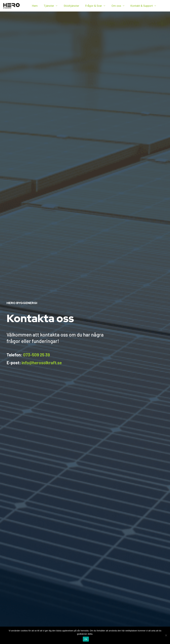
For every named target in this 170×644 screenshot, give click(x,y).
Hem (35, 6)
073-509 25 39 (36, 355)
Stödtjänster (70, 6)
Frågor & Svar (92, 6)
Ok (86, 639)
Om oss (114, 6)
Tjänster (48, 6)
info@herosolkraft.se (42, 363)
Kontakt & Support (139, 6)
